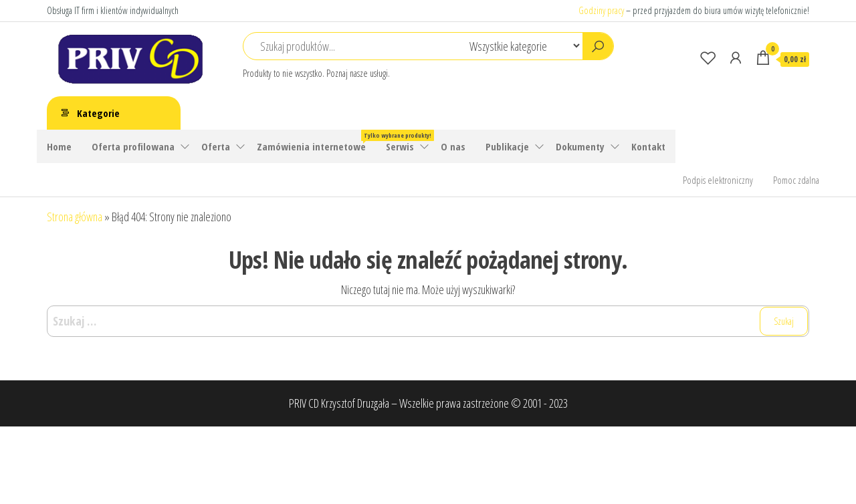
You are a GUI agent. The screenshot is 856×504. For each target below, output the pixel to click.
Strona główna (75, 217)
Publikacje (507, 146)
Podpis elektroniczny (718, 180)
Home (59, 146)
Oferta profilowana (133, 146)
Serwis (400, 146)
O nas (453, 146)
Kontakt (648, 146)
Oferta (216, 146)
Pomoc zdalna (796, 180)
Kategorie (98, 113)
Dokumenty (580, 146)
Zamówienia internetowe (316, 141)
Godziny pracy (601, 10)
